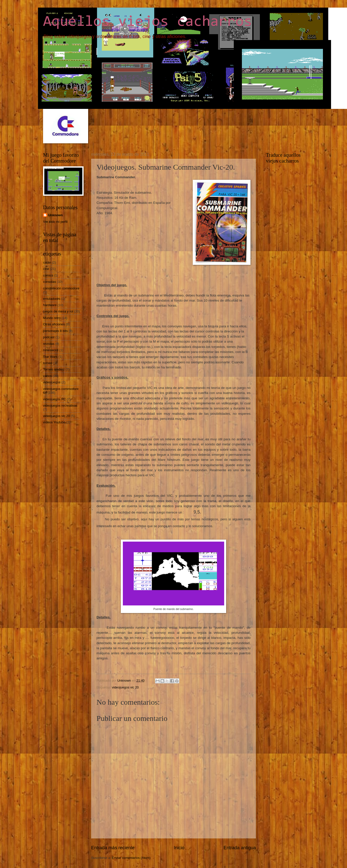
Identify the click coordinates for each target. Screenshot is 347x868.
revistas (49, 344)
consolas (50, 282)
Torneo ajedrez (54, 369)
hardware (50, 305)
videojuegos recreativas (60, 406)
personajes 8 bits (55, 331)
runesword (51, 350)
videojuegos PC (54, 399)
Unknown (55, 215)
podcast (49, 337)
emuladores (52, 299)
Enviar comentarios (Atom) (131, 858)
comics (48, 275)
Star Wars (50, 357)
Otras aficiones (54, 324)
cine (46, 269)
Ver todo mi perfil (55, 222)
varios (47, 376)
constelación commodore (61, 288)
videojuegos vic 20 (125, 687)
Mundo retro (52, 318)
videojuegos (52, 382)
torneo (48, 363)
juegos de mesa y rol (58, 311)
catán (47, 262)
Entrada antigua (240, 848)
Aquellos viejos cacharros (148, 22)
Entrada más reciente (113, 848)
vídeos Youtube (54, 422)
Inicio (179, 848)
